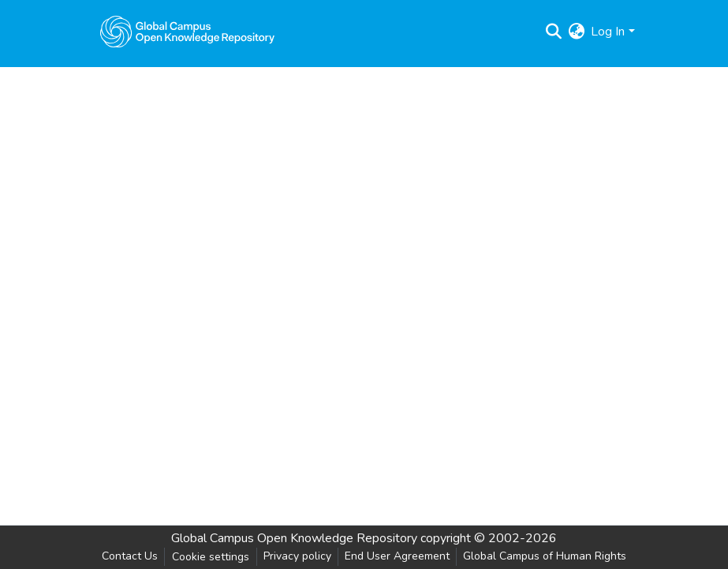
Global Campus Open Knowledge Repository (294, 538)
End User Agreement (397, 556)
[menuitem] (576, 32)
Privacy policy (297, 556)
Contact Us (130, 556)
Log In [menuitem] (608, 32)
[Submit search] (553, 32)
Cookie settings (211, 557)
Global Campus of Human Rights (545, 556)
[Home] (188, 32)
